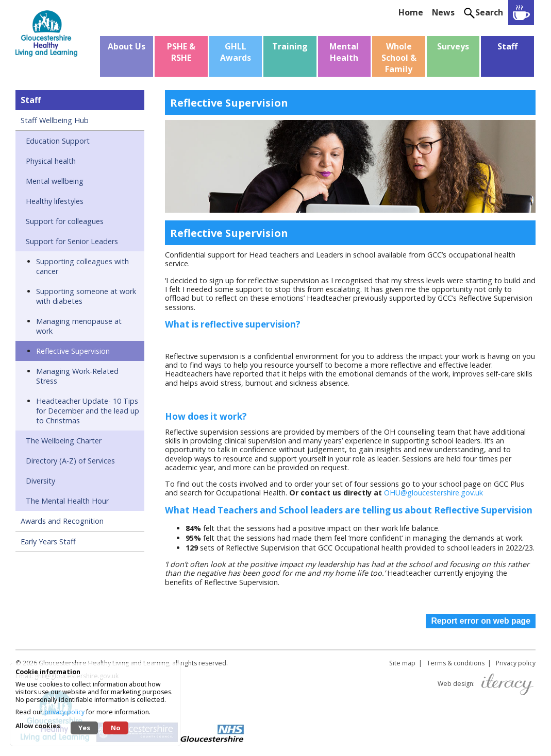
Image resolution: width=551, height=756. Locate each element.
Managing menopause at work (79, 326)
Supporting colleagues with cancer (82, 266)
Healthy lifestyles (55, 201)
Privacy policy (516, 663)
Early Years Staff (48, 542)
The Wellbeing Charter (64, 441)
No (116, 728)
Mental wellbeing (55, 181)
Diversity (40, 481)
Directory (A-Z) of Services (70, 461)
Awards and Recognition (62, 521)
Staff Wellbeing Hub (55, 120)
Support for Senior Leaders (72, 241)
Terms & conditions (456, 663)
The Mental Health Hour (67, 501)
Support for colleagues (65, 221)
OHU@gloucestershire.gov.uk (433, 493)
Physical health (51, 161)
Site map (402, 663)
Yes (84, 728)
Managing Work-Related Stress (77, 376)
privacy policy (64, 712)
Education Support (58, 141)
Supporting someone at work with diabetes (86, 296)
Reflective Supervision (73, 351)
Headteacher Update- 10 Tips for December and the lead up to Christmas (88, 411)
